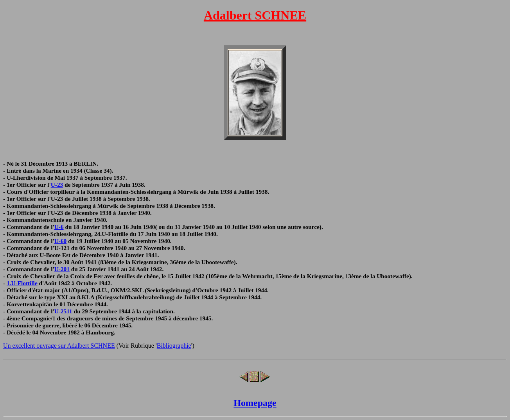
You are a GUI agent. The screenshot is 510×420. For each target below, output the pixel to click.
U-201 (62, 269)
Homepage (255, 403)
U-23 (57, 185)
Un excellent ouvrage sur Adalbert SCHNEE (59, 346)
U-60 (61, 241)
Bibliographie (174, 346)
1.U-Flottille (22, 283)
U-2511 (63, 311)
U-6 (59, 227)
